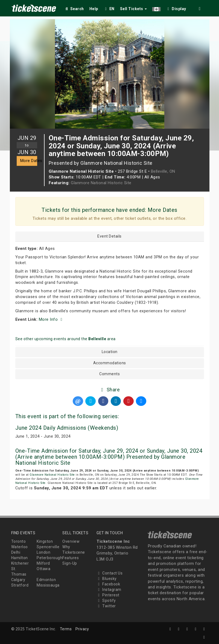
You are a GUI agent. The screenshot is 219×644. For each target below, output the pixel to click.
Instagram (109, 590)
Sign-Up (70, 563)
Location (110, 352)
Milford (43, 563)
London (43, 552)
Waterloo (20, 547)
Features (71, 558)
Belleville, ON (163, 171)
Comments (109, 374)
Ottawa (43, 569)
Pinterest (108, 595)
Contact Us (109, 573)
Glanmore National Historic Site (101, 183)
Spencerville (48, 547)
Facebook (108, 584)
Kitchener (20, 563)
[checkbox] (176, 8)
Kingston (45, 541)
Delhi (16, 552)
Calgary (18, 580)
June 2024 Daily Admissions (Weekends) (67, 428)
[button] (156, 8)
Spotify (106, 600)
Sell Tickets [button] (134, 9)
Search (74, 9)
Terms (66, 629)
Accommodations (110, 363)
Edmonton (46, 580)
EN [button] (109, 9)
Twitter (106, 606)
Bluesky (107, 579)
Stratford (20, 585)
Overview (71, 541)
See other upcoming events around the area (65, 339)
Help (94, 9)
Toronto (19, 541)
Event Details (109, 236)
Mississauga (48, 585)
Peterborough (49, 558)
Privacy (82, 629)
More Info (51, 319)
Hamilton (20, 558)
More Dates (29, 161)
